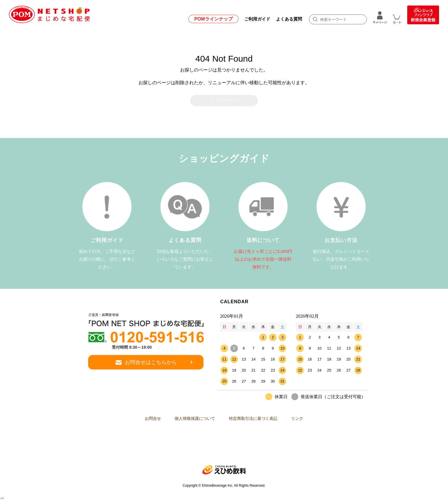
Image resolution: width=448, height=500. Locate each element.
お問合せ (147, 419)
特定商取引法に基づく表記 (255, 419)
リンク (303, 419)
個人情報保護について (193, 419)
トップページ (224, 101)
